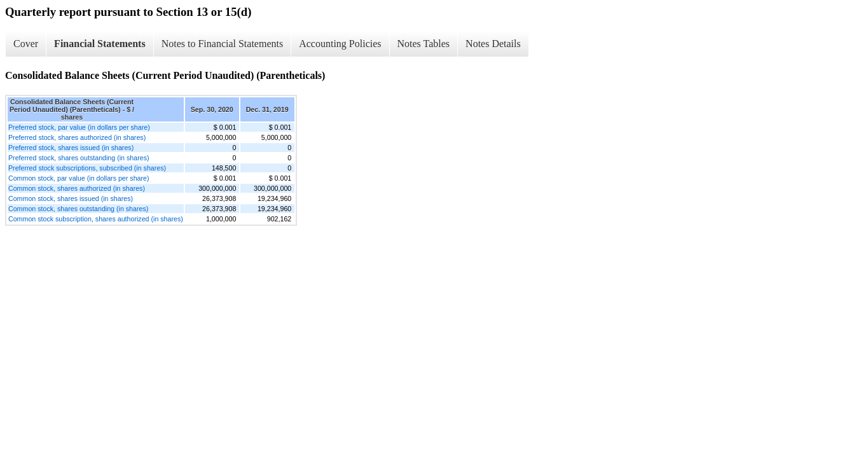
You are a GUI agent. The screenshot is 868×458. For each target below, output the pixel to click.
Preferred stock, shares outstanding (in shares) (79, 158)
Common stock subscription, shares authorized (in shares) (96, 219)
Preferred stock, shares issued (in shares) (71, 148)
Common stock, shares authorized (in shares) (77, 188)
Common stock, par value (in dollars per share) (79, 178)
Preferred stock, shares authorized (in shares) (77, 137)
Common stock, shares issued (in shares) (71, 198)
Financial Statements (100, 44)
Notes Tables (424, 44)
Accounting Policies (340, 44)
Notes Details (493, 44)
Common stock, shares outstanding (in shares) (78, 209)
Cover (26, 44)
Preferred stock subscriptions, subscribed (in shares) (87, 168)
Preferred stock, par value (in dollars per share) (79, 127)
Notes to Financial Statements (223, 44)
